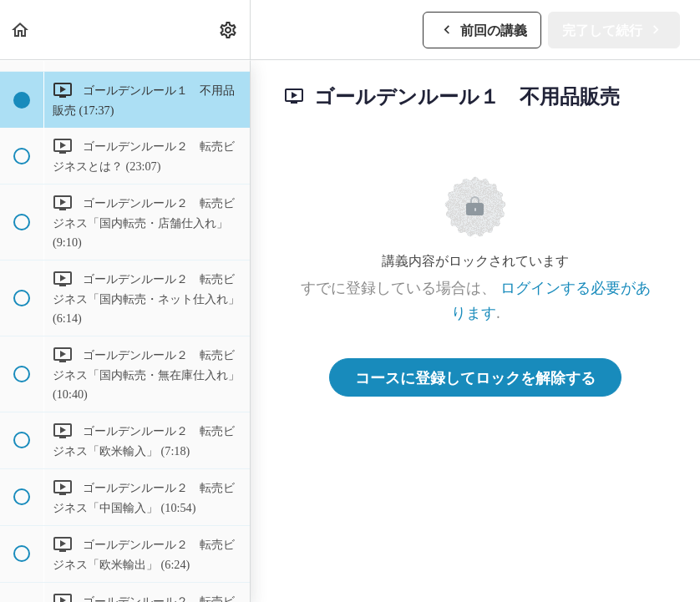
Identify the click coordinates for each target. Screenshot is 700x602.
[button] (21, 30)
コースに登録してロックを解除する (475, 377)
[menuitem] (229, 30)
